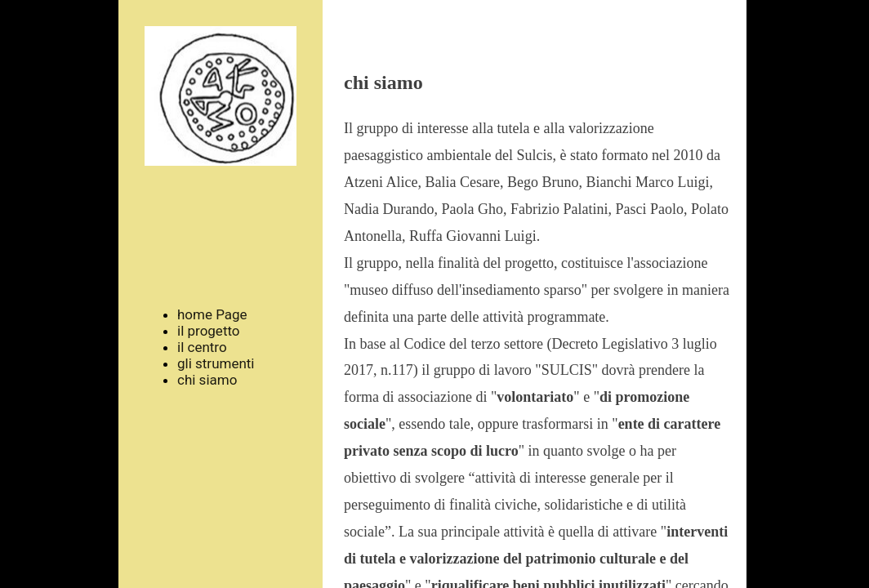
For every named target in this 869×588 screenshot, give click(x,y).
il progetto (209, 331)
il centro (202, 347)
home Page (212, 314)
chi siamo (207, 380)
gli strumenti (216, 363)
